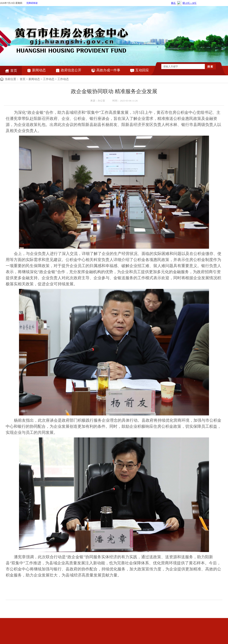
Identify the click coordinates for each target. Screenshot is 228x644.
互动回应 (139, 70)
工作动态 (49, 79)
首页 (11, 71)
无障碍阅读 (32, 3)
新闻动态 (36, 70)
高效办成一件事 (106, 70)
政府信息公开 (68, 70)
